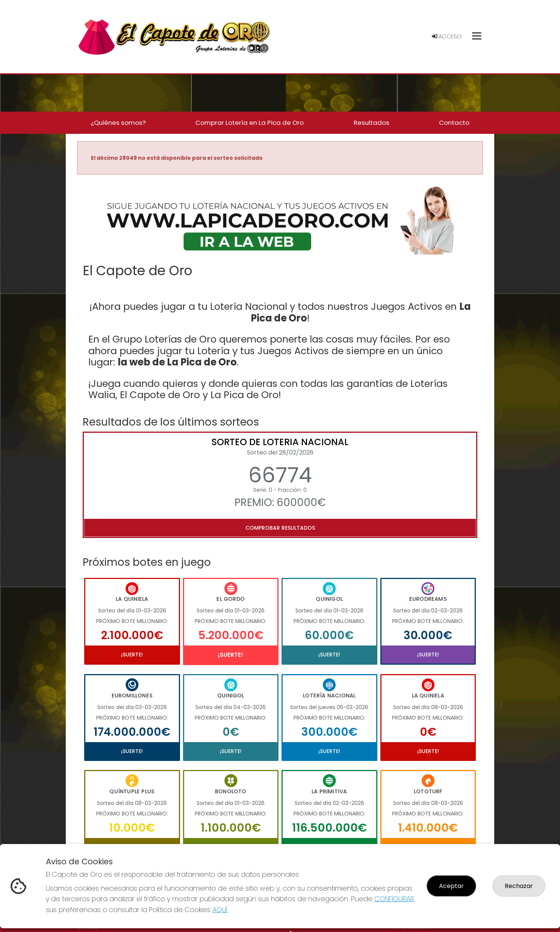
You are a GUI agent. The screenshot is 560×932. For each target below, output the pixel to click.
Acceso (447, 36)
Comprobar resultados (280, 528)
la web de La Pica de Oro (177, 362)
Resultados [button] (372, 123)
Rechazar (519, 886)
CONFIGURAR (394, 899)
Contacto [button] (454, 123)
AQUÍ (220, 910)
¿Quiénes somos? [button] (118, 123)
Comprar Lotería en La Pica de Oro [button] (250, 123)
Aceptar (451, 886)
